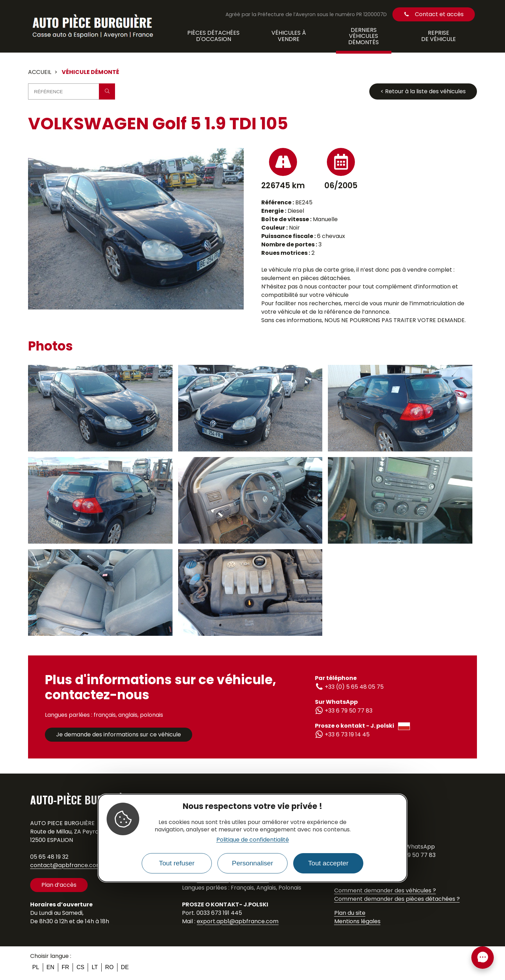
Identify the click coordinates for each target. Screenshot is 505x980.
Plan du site (350, 913)
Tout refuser (177, 863)
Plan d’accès (59, 885)
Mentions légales (357, 921)
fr (65, 967)
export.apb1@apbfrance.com (238, 921)
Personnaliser (252, 863)
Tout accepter (328, 863)
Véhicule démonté (90, 72)
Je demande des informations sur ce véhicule (119, 734)
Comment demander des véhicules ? (385, 890)
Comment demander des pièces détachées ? (397, 899)
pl (36, 967)
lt (95, 967)
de (125, 967)
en (50, 967)
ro (109, 967)
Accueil (40, 72)
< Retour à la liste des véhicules (423, 91)
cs (80, 967)
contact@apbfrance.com (66, 865)
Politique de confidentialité (253, 840)
